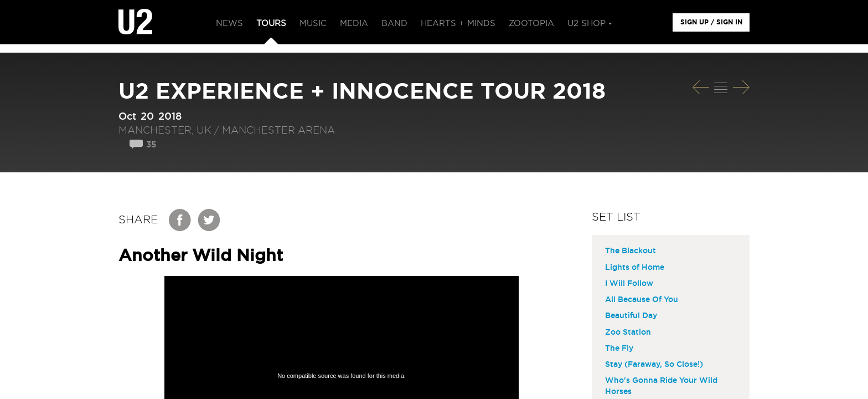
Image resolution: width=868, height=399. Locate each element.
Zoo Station (628, 332)
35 (151, 145)
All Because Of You (642, 300)
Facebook (180, 220)
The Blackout (631, 251)
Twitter (209, 220)
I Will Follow (629, 284)
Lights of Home (635, 268)
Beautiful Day (631, 316)
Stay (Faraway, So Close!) (654, 365)
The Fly (619, 349)
